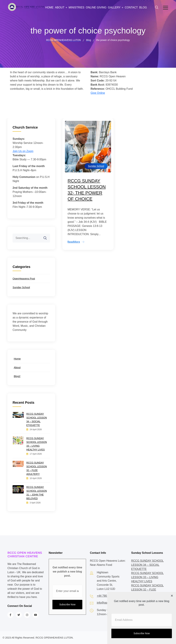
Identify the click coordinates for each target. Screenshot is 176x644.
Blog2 (17, 376)
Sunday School (96, 166)
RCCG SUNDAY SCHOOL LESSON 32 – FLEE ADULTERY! (37, 468)
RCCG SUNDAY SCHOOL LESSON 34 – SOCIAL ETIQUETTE (37, 420)
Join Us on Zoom (23, 151)
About (60, 7)
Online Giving (96, 7)
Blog (143, 7)
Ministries (76, 7)
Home (49, 7)
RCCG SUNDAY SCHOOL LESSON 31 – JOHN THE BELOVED (37, 493)
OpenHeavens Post (24, 279)
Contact (131, 7)
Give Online (98, 93)
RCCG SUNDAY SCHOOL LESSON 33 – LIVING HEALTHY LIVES (37, 444)
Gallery (114, 7)
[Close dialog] (172, 596)
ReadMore (74, 242)
